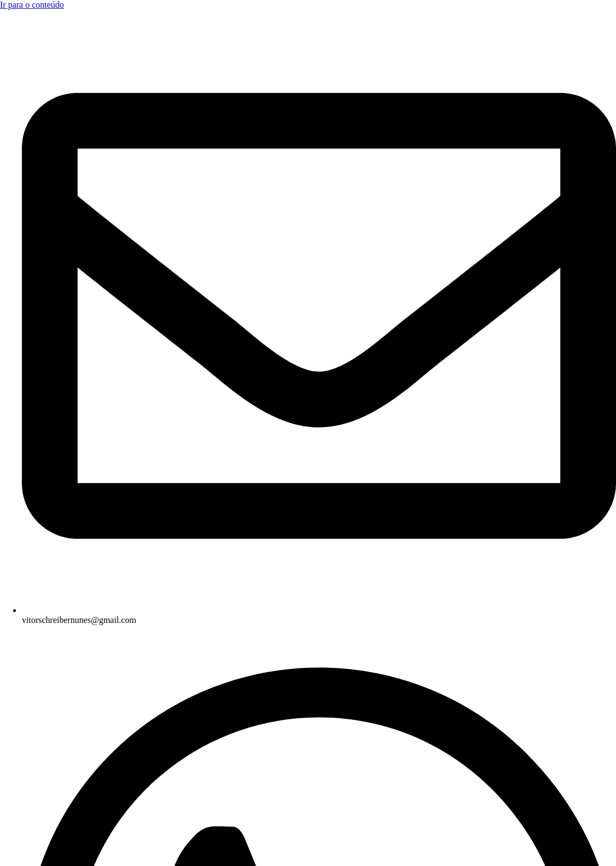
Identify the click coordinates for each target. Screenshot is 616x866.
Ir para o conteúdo (32, 5)
